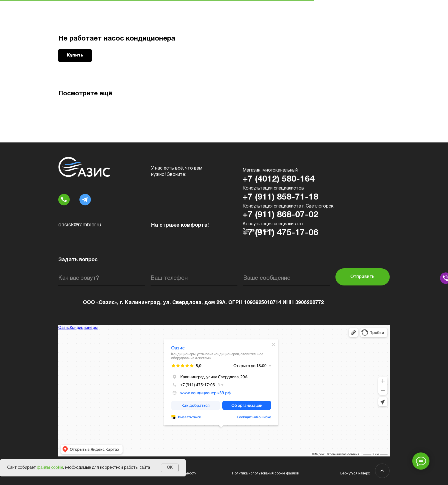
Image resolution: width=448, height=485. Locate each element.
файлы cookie (50, 468)
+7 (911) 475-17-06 (280, 233)
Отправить (362, 277)
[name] (102, 278)
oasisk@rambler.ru (80, 225)
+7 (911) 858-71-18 (280, 197)
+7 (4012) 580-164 (279, 179)
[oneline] (286, 278)
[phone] (194, 278)
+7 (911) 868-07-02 (280, 215)
